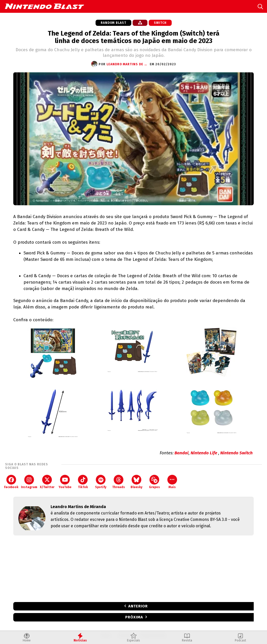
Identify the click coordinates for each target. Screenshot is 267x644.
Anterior (138, 606)
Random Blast (113, 23)
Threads (119, 482)
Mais (172, 482)
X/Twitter (47, 482)
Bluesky (136, 482)
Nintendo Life (204, 453)
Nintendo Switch (236, 453)
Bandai (182, 453)
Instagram (29, 482)
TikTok (83, 482)
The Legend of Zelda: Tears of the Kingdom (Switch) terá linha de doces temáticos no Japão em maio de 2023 (134, 37)
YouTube (65, 482)
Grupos (154, 482)
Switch (160, 23)
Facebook (11, 482)
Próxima (134, 617)
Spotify (101, 482)
